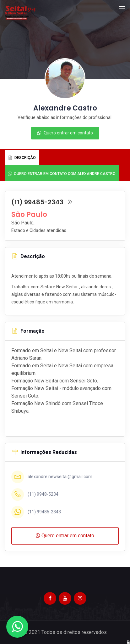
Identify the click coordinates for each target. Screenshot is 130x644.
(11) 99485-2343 (42, 202)
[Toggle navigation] (122, 9)
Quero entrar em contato (65, 133)
